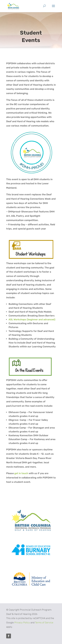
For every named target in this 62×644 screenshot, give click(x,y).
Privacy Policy (22, 623)
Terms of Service (44, 623)
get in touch (21, 473)
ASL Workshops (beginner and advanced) (32, 319)
